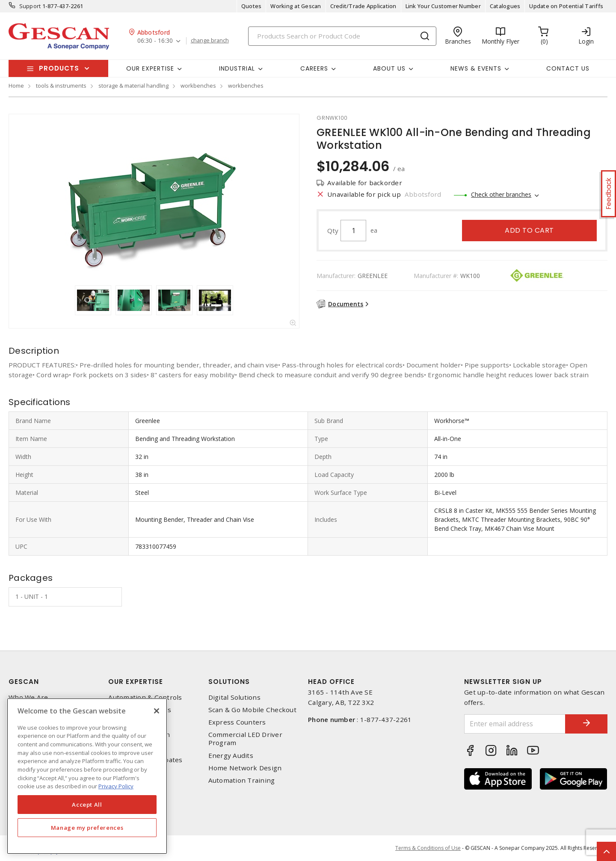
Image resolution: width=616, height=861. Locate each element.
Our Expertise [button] (150, 68)
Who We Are (28, 697)
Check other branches (501, 194)
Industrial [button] (237, 68)
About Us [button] (389, 68)
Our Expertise (136, 682)
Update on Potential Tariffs (566, 6)
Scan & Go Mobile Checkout (252, 710)
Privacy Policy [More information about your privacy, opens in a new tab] (116, 786)
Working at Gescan (296, 6)
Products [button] (59, 68)
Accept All (87, 805)
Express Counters (237, 722)
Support (30, 6)
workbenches (198, 86)
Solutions (229, 682)
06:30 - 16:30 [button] (155, 41)
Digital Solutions (234, 697)
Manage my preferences (87, 828)
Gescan (24, 682)
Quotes (252, 6)
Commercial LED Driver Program (245, 739)
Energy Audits (231, 756)
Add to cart (529, 230)
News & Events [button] (476, 68)
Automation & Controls (145, 697)
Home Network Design (245, 768)
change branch (210, 41)
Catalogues (505, 6)
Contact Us (568, 68)
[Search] (342, 36)
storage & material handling (133, 86)
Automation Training (242, 780)
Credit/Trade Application (363, 6)
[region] (87, 776)
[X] (157, 711)
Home (16, 86)
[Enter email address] (515, 724)
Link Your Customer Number (443, 6)
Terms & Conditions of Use (428, 848)
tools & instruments (61, 86)
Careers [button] (314, 68)
